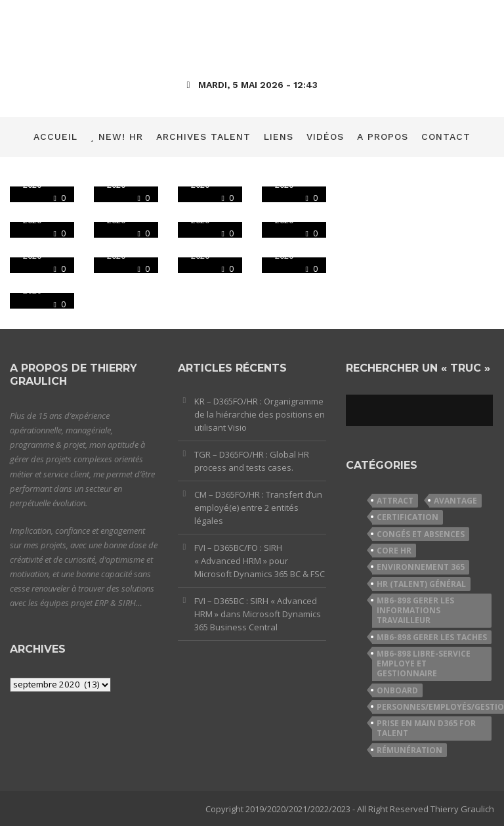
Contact (446, 137)
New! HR (117, 137)
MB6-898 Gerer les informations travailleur (415, 611)
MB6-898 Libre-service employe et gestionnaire (424, 664)
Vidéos (325, 137)
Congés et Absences (421, 534)
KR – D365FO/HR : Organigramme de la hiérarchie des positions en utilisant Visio (260, 414)
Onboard (397, 690)
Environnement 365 (421, 567)
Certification (408, 517)
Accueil (55, 137)
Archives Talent (203, 137)
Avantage (455, 501)
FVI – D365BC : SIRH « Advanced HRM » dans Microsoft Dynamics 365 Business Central (258, 614)
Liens (279, 137)
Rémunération (409, 750)
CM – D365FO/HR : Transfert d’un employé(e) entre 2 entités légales (258, 508)
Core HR (394, 551)
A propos (383, 137)
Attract (395, 501)
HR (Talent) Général (421, 584)
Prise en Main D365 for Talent (426, 728)
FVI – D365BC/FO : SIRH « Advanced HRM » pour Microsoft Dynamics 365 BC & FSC (260, 561)
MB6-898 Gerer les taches (432, 637)
